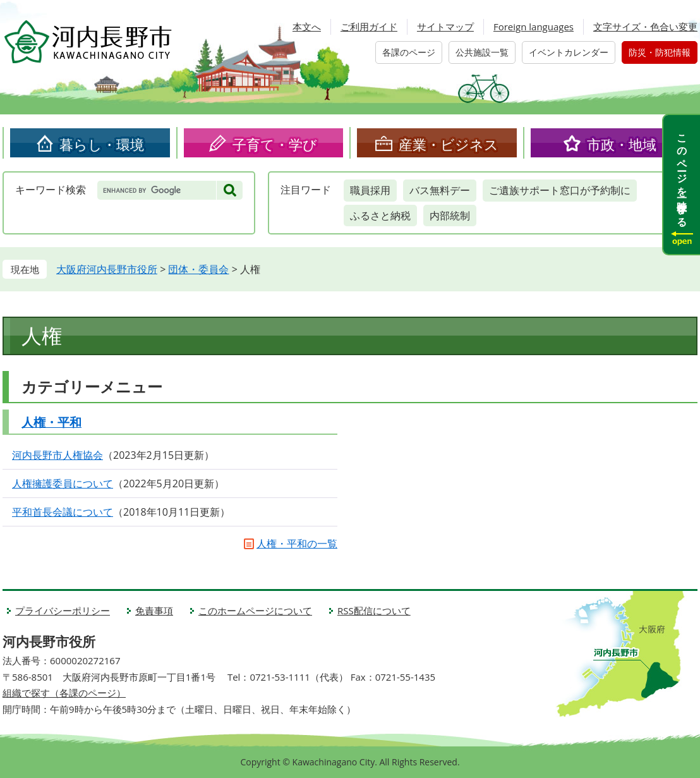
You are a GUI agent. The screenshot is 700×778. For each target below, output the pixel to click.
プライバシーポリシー (63, 611)
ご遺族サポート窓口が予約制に (560, 190)
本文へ (307, 27)
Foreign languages (534, 27)
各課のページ (409, 52)
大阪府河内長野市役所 (107, 269)
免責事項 (154, 611)
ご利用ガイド (369, 27)
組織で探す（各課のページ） (64, 693)
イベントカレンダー (569, 52)
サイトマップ (445, 27)
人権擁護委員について (63, 483)
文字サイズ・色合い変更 (645, 27)
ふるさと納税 (380, 216)
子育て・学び (275, 144)
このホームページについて (255, 611)
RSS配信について (374, 611)
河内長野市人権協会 (57, 455)
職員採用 (370, 190)
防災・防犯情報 (660, 52)
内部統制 (450, 216)
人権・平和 (51, 422)
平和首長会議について (63, 512)
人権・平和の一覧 (297, 544)
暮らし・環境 (102, 144)
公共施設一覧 (482, 52)
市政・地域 (622, 144)
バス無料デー (440, 190)
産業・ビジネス (449, 144)
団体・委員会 (198, 269)
